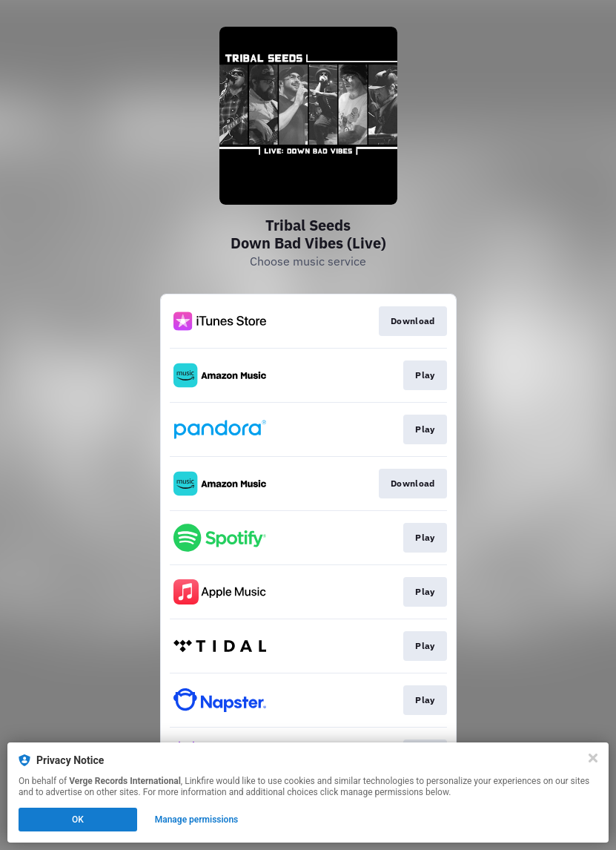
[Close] (593, 758)
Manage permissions (197, 820)
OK (78, 820)
